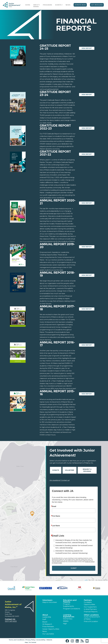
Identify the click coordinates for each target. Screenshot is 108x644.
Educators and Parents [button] (70, 601)
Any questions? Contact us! (60, 480)
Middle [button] (66, 621)
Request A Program (87, 470)
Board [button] (45, 622)
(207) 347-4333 (11, 621)
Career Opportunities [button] (51, 629)
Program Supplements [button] (68, 605)
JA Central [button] (33, 642)
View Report (88, 48)
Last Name (56, 526)
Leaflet (86, 580)
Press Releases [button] (48, 627)
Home (28, 5)
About (36, 5)
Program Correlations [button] (72, 609)
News (68, 5)
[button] (39, 5)
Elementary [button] (68, 619)
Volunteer (69, 470)
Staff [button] (44, 619)
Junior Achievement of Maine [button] (92, 618)
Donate (56, 470)
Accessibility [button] (41, 640)
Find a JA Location (91, 621)
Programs (47, 5)
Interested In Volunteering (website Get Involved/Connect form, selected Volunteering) (72, 552)
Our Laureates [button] (48, 634)
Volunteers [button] (47, 600)
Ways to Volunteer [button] (50, 602)
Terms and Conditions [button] (17, 640)
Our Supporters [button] (90, 607)
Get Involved (97, 5)
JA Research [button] (47, 624)
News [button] (45, 631)
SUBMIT (74, 568)
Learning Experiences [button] (69, 616)
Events (58, 5)
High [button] (65, 624)
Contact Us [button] (10, 619)
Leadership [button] (47, 617)
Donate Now (80, 5)
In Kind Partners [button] (90, 609)
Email (54, 506)
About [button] (45, 615)
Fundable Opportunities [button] (89, 603)
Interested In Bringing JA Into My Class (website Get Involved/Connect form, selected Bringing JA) (74, 541)
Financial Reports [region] (91, 612)
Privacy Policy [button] (30, 640)
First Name (56, 516)
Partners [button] (88, 600)
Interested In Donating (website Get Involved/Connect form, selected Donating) (74, 547)
